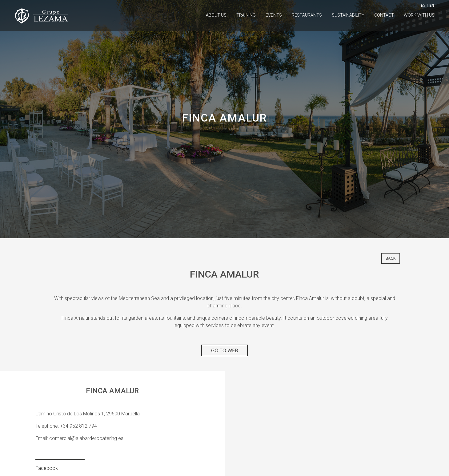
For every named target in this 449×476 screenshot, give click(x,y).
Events (274, 15)
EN (432, 5)
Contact (384, 15)
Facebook (47, 468)
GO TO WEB (225, 350)
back (391, 258)
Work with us (419, 15)
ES (423, 5)
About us (216, 15)
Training (246, 15)
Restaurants (307, 15)
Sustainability (348, 15)
